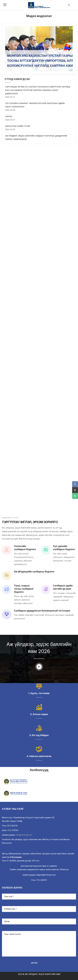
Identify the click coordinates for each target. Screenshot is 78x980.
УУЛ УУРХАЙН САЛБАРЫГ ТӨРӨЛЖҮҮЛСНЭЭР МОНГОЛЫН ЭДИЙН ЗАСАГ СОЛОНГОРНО (35, 105)
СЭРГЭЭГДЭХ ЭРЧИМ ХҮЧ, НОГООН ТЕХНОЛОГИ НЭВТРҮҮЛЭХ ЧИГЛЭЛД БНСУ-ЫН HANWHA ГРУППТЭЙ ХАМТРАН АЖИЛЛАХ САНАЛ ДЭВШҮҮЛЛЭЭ (37, 90)
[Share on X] (75, 490)
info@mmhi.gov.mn (24, 835)
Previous (9, 49)
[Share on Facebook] (75, 484)
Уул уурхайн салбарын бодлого (64, 548)
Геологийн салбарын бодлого (25, 548)
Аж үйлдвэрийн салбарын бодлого (34, 572)
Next (69, 49)
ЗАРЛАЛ (9, 116)
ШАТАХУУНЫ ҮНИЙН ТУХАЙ (18, 126)
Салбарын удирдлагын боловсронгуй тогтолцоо (42, 611)
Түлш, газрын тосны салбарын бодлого (24, 589)
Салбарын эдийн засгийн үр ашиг (63, 587)
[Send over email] (75, 496)
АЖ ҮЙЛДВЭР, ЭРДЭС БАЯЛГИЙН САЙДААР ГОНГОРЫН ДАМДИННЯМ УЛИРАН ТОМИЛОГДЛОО (36, 138)
